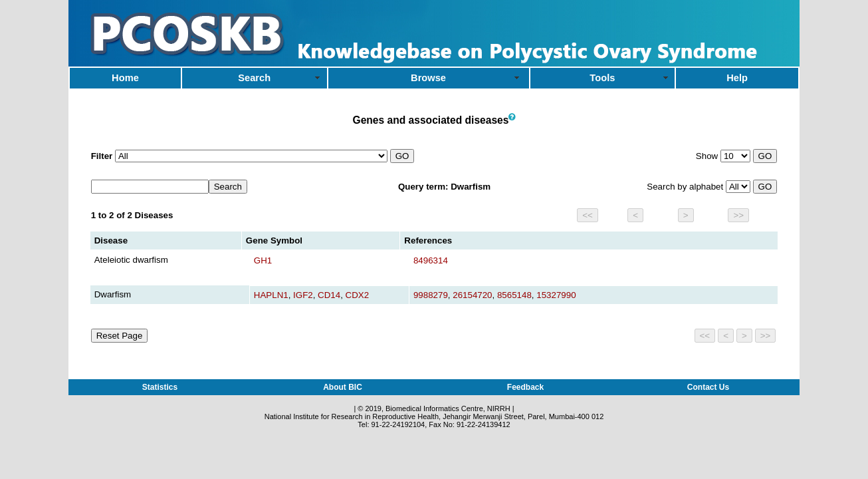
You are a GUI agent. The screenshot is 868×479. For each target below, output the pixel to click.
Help (737, 78)
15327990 (556, 295)
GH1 (263, 260)
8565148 (514, 295)
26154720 (472, 295)
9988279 (431, 295)
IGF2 (303, 295)
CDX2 (358, 295)
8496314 (431, 260)
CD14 (329, 295)
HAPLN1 (271, 295)
